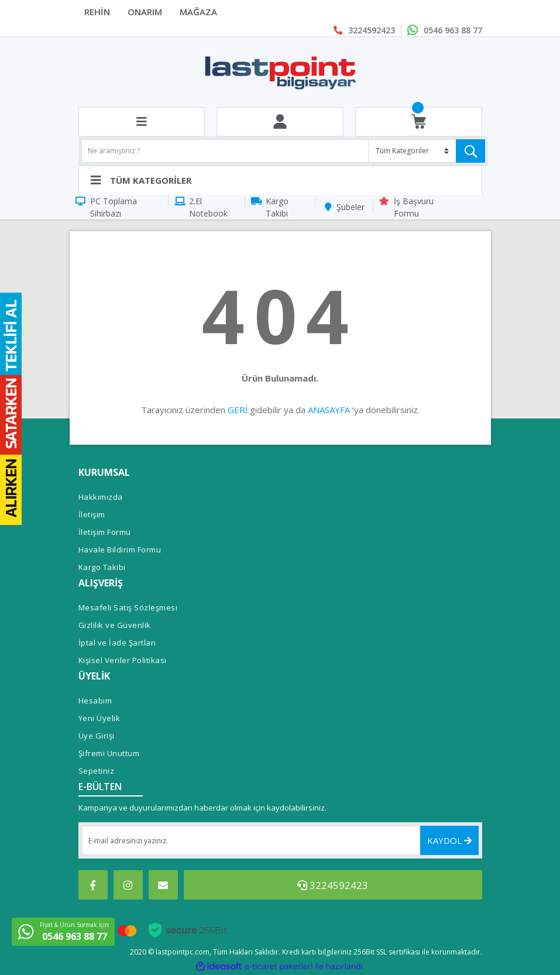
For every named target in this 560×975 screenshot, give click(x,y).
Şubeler (351, 207)
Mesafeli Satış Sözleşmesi (128, 607)
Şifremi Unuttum (109, 753)
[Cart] (419, 121)
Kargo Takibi (277, 207)
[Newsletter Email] (280, 840)
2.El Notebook (208, 207)
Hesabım (95, 701)
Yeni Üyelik (99, 718)
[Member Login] (280, 121)
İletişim (92, 514)
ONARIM (145, 12)
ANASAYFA (329, 410)
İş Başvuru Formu (414, 207)
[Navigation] (280, 180)
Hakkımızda (101, 497)
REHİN (97, 12)
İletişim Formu (105, 532)
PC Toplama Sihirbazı (114, 207)
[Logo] (280, 72)
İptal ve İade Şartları (117, 643)
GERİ (238, 410)
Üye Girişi (97, 736)
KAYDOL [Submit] (449, 840)
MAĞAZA (198, 12)
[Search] (283, 151)
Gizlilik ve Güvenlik (115, 625)
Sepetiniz (97, 771)
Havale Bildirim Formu (120, 550)
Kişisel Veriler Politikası (123, 660)
